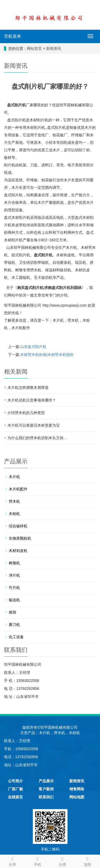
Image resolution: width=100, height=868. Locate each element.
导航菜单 (13, 36)
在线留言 (15, 797)
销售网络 (77, 789)
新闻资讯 (54, 48)
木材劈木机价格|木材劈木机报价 (47, 355)
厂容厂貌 (15, 789)
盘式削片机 (17, 105)
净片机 (14, 575)
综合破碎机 (18, 526)
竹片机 (14, 588)
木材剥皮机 (18, 551)
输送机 (14, 600)
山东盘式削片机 (33, 347)
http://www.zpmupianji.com (65, 305)
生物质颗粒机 (20, 538)
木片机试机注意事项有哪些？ (32, 400)
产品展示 (46, 781)
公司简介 (15, 781)
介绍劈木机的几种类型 (26, 413)
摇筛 (13, 612)
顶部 (87, 861)
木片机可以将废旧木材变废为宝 (34, 425)
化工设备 (16, 637)
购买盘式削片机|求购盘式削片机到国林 (49, 288)
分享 (13, 861)
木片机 (58, 320)
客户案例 (46, 789)
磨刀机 (14, 625)
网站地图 (77, 797)
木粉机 (14, 514)
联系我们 (46, 797)
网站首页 (34, 48)
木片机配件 (21, 328)
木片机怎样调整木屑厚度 (28, 388)
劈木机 (73, 320)
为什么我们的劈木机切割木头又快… (37, 438)
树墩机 (14, 563)
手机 (38, 861)
